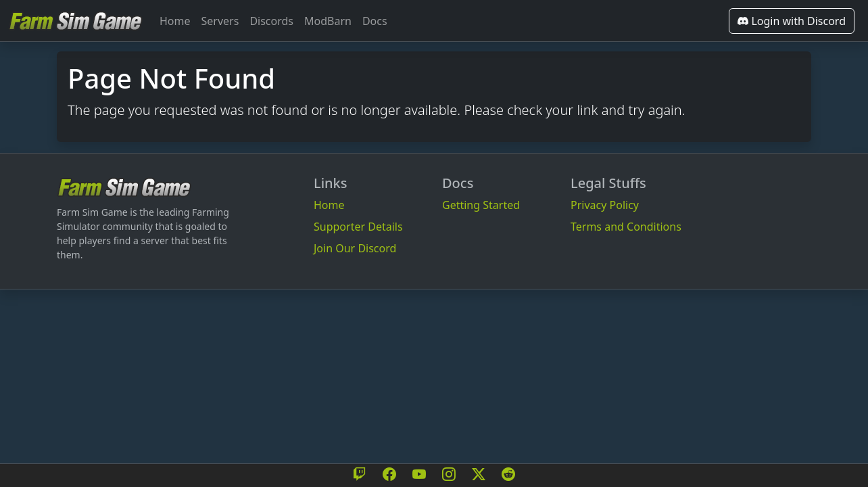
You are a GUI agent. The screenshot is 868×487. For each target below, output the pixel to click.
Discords (271, 21)
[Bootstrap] (124, 187)
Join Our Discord (355, 248)
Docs (375, 21)
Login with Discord (792, 21)
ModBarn (328, 21)
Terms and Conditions (626, 227)
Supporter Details (358, 227)
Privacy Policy (605, 205)
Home (175, 21)
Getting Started (481, 205)
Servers (220, 21)
